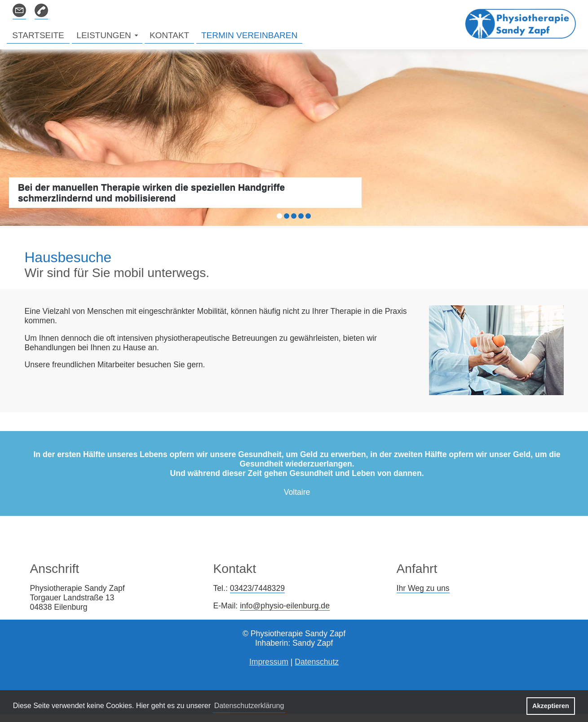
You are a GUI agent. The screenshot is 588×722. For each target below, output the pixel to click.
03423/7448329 (257, 588)
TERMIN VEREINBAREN (249, 35)
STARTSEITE (38, 35)
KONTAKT (169, 35)
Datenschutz (317, 662)
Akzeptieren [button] (551, 706)
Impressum (269, 662)
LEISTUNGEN (104, 35)
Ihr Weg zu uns (423, 588)
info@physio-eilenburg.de (285, 606)
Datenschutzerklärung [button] (249, 706)
